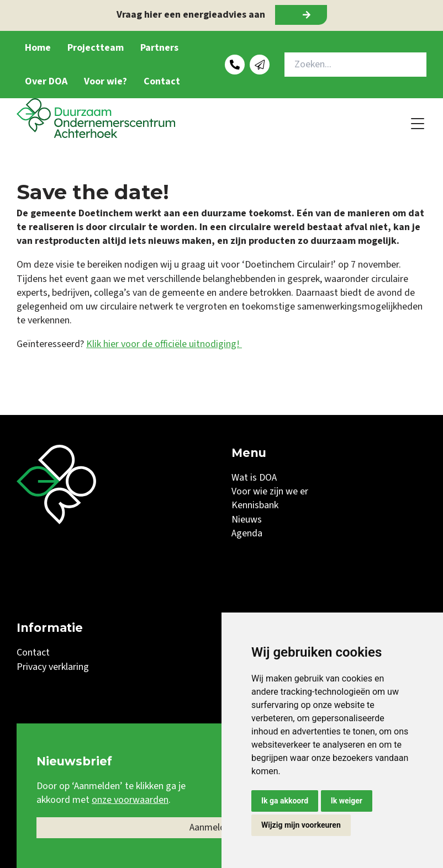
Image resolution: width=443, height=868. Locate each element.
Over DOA (46, 81)
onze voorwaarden (130, 800)
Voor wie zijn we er (270, 491)
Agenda (247, 533)
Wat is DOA (254, 478)
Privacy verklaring (53, 667)
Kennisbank (255, 505)
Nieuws (247, 520)
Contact (162, 81)
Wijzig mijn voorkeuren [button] (301, 825)
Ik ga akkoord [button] (285, 801)
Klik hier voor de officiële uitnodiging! (164, 344)
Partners (159, 48)
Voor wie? (106, 81)
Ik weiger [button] (347, 801)
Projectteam (96, 48)
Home (38, 48)
